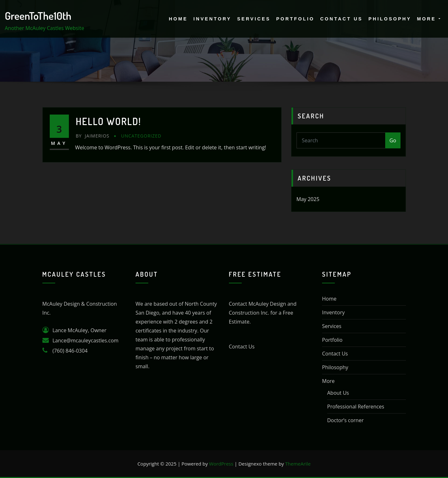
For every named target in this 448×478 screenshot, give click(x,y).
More (429, 19)
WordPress (221, 464)
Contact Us (341, 19)
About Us (338, 393)
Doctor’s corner (345, 420)
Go (393, 140)
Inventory (213, 19)
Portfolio (295, 19)
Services (254, 19)
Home (178, 19)
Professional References (356, 407)
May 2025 (308, 199)
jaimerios (93, 136)
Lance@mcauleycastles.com (86, 340)
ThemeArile (298, 464)
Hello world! (109, 121)
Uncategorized (141, 136)
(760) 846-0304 (70, 351)
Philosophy (390, 19)
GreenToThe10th (38, 16)
